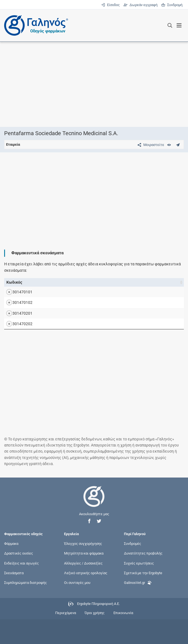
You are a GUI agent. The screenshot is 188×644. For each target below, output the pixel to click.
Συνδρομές (133, 568)
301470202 (17, 345)
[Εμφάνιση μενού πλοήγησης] (179, 25)
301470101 (17, 295)
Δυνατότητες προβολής (143, 578)
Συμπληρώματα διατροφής (26, 607)
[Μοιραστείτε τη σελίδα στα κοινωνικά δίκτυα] (150, 145)
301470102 (17, 312)
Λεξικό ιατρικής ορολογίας (86, 598)
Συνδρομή (172, 5)
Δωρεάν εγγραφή (141, 5)
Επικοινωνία (123, 638)
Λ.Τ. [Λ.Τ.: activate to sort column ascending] (178, 282)
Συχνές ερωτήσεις (139, 588)
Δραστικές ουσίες (19, 578)
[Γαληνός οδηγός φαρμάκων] (35, 25)
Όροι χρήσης (95, 638)
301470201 (17, 329)
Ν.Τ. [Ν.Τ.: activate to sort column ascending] (148, 282)
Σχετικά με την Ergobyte (143, 598)
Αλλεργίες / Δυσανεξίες (83, 588)
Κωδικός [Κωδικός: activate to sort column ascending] (14, 282)
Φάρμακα (11, 568)
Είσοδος (111, 5)
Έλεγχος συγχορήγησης (83, 568)
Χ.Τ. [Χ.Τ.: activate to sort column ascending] (163, 282)
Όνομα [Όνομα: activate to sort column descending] (38, 282)
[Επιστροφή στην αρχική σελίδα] (94, 526)
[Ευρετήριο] (169, 145)
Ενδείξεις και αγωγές (21, 588)
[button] (89, 546)
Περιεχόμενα (66, 638)
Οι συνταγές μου (77, 607)
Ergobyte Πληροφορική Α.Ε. (98, 629)
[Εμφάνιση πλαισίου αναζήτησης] (170, 25)
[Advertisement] (94, 84)
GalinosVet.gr (138, 607)
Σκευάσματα (14, 598)
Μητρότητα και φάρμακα (84, 578)
